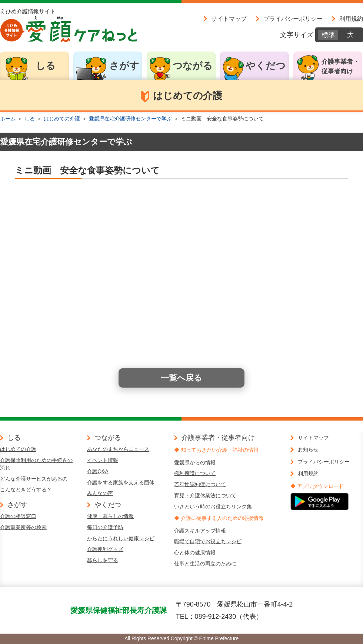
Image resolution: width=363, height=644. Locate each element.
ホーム (8, 119)
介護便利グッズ (105, 549)
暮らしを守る (103, 560)
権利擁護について (195, 473)
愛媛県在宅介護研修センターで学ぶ (130, 119)
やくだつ (266, 66)
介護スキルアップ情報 (200, 531)
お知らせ (308, 449)
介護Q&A (98, 471)
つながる (193, 66)
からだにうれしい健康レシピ (121, 538)
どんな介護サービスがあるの (34, 479)
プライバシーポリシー (293, 19)
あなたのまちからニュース (118, 449)
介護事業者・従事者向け (340, 67)
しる (46, 66)
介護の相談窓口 (18, 516)
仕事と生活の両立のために (205, 564)
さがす (124, 66)
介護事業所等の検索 (23, 527)
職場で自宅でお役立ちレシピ (208, 541)
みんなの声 (100, 493)
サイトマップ (229, 19)
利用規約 (351, 19)
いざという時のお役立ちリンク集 (213, 507)
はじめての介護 (62, 119)
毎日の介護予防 (105, 527)
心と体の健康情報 (195, 552)
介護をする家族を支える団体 (121, 482)
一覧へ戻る (181, 378)
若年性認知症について (200, 484)
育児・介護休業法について (205, 495)
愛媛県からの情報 (195, 462)
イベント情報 (103, 460)
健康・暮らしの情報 (110, 516)
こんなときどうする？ (26, 489)
